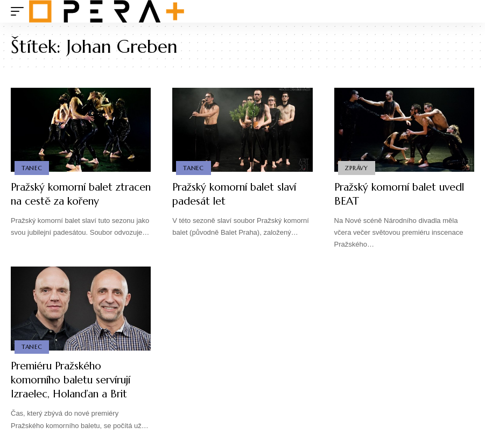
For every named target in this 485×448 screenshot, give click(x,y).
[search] (466, 11)
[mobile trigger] (20, 11)
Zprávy (357, 167)
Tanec (32, 167)
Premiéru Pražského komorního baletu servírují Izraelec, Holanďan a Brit (76, 380)
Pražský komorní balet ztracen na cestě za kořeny (75, 194)
